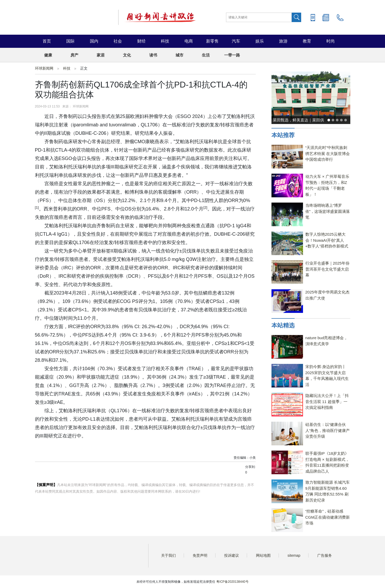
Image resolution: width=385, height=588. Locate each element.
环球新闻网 (44, 68)
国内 (94, 41)
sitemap (294, 555)
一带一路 (232, 55)
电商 (189, 41)
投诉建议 (232, 555)
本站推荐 (283, 135)
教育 (307, 41)
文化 (127, 55)
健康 (48, 55)
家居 (101, 55)
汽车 (236, 41)
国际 (70, 41)
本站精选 (283, 325)
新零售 (212, 41)
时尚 (331, 41)
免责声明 (200, 555)
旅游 (283, 41)
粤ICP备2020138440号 (232, 582)
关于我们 (168, 555)
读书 (153, 55)
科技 (165, 41)
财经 (141, 41)
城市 (179, 55)
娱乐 (260, 41)
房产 (74, 55)
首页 (47, 41)
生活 (206, 55)
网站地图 (263, 555)
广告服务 (325, 555)
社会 (118, 41)
